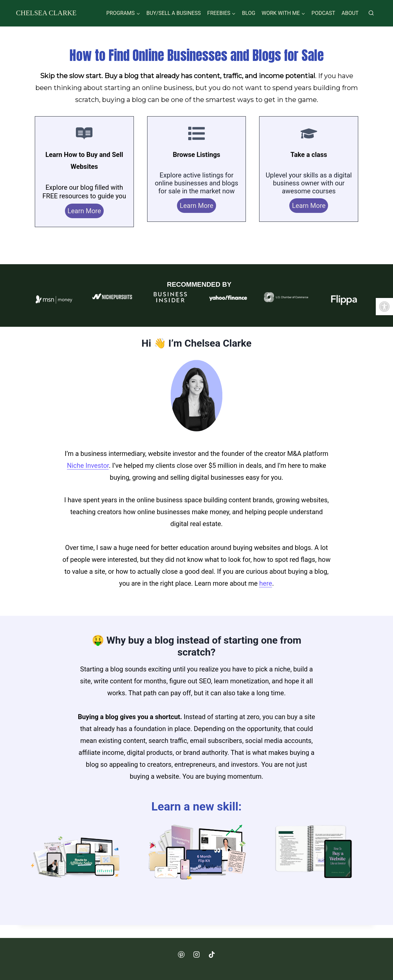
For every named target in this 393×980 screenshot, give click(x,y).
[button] (384, 307)
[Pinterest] (181, 955)
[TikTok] (212, 955)
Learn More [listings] (196, 206)
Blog (249, 13)
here (266, 583)
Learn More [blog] (84, 211)
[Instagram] (196, 955)
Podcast (323, 13)
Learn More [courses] (309, 206)
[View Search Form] (371, 13)
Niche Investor (88, 465)
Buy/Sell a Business (174, 13)
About (350, 13)
